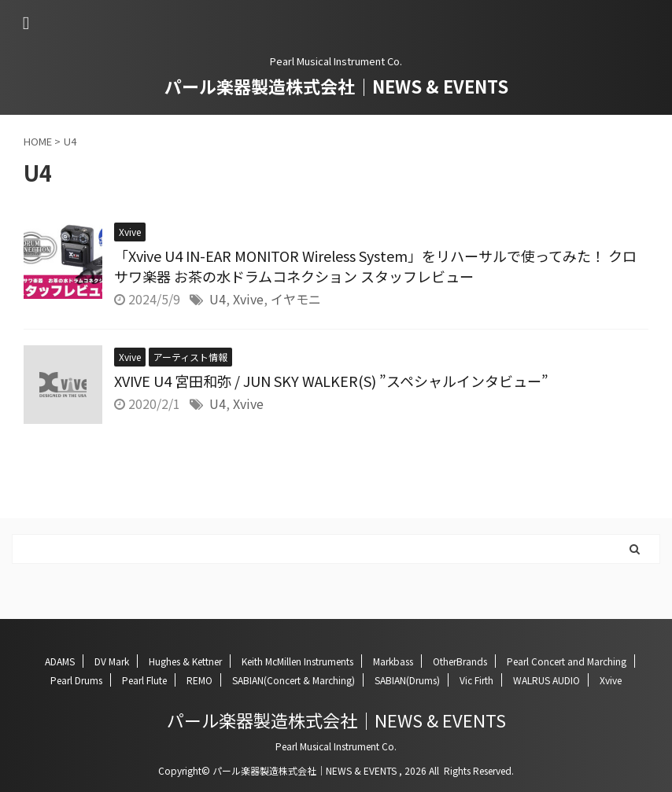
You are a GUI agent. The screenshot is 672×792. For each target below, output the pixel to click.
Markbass (393, 661)
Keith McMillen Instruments (297, 661)
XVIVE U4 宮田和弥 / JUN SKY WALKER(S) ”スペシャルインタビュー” (331, 381)
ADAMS (60, 661)
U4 (218, 299)
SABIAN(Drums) (407, 680)
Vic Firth (476, 680)
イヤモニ (296, 299)
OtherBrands (460, 661)
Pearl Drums (76, 680)
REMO (199, 680)
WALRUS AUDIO (546, 680)
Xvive (248, 299)
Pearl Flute (144, 680)
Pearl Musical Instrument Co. (336, 746)
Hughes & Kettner (185, 661)
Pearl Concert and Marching (567, 661)
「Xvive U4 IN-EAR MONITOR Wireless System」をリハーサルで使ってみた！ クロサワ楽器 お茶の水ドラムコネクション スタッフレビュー (375, 266)
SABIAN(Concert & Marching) (294, 680)
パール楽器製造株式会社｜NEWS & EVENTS (336, 86)
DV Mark (112, 661)
